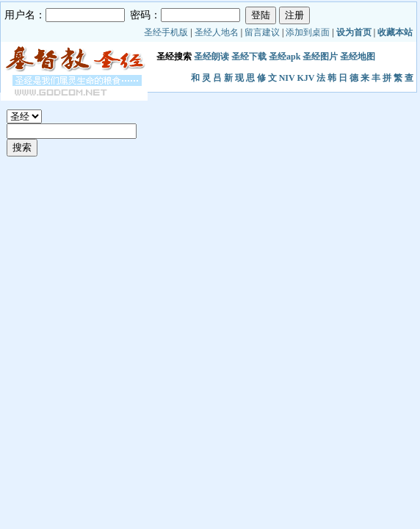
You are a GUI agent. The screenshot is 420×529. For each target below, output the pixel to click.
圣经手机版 (166, 32)
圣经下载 (249, 57)
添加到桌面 (308, 32)
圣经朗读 (211, 57)
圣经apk (285, 57)
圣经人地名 (217, 32)
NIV (287, 78)
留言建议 (262, 32)
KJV (305, 78)
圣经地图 (358, 57)
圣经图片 (320, 57)
